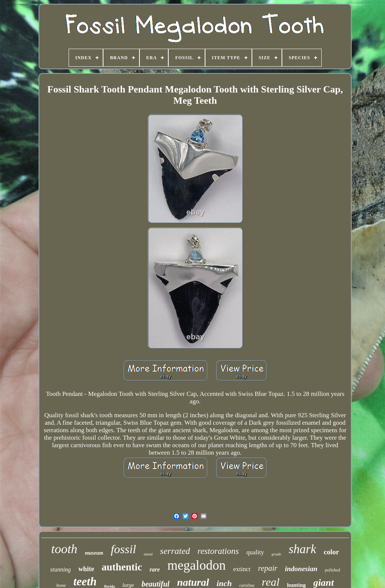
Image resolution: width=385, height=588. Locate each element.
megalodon (196, 565)
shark (302, 549)
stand (148, 554)
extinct (242, 569)
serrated (175, 551)
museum (94, 553)
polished (333, 570)
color (331, 552)
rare (155, 569)
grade (276, 554)
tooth (64, 549)
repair (268, 568)
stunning (61, 569)
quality (255, 552)
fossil (123, 549)
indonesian (301, 569)
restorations (218, 551)
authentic (122, 567)
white (86, 569)
